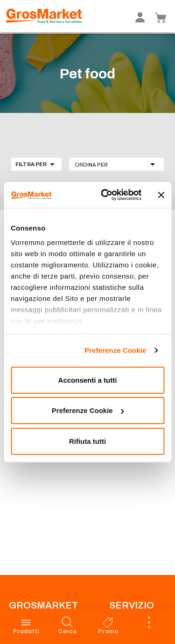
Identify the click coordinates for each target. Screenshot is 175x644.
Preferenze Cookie (115, 350)
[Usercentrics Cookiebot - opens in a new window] (105, 195)
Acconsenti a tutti (88, 380)
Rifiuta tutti (87, 441)
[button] (116, 164)
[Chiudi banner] (161, 195)
